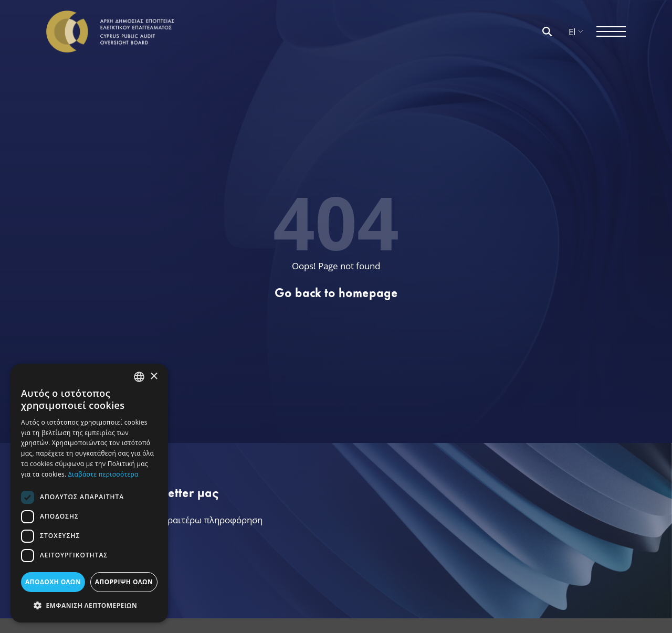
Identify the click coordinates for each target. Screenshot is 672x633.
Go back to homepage (336, 293)
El (576, 32)
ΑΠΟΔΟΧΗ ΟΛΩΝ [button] (53, 582)
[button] (89, 605)
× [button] (154, 377)
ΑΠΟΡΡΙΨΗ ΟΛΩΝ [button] (124, 582)
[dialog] (89, 493)
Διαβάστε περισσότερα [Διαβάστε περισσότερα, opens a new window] (103, 474)
